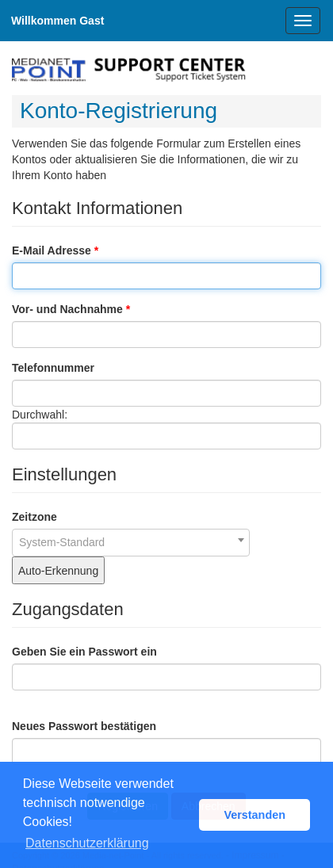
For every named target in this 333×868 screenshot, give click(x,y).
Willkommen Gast (57, 21)
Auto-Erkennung (58, 571)
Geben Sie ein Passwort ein (84, 652)
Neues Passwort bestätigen (84, 726)
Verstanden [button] (255, 815)
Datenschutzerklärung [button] (87, 843)
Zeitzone (34, 517)
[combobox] (131, 543)
